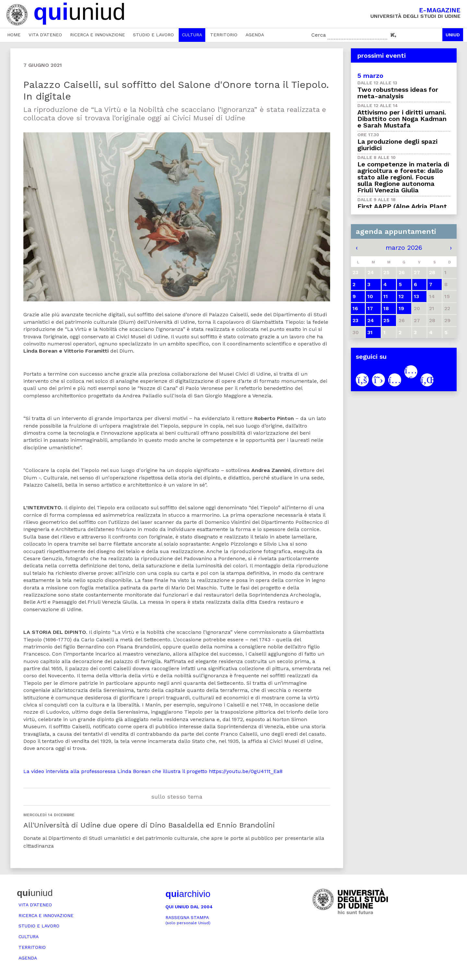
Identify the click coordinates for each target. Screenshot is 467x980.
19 (401, 308)
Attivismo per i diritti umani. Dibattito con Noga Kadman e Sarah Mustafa (402, 119)
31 (370, 332)
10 (370, 296)
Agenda (255, 35)
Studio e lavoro (153, 35)
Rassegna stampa (188, 920)
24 (371, 320)
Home (14, 35)
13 (416, 296)
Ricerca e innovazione (97, 35)
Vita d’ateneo (45, 35)
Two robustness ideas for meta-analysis (398, 93)
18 (386, 308)
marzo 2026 (404, 248)
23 (355, 320)
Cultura (192, 35)
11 (386, 296)
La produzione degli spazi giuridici (397, 145)
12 (401, 296)
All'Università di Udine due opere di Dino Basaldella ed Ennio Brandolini (149, 825)
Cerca (319, 35)
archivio (188, 894)
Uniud (453, 35)
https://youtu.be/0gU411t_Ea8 (246, 771)
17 (370, 308)
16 (355, 308)
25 (386, 320)
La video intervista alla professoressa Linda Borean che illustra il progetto (115, 771)
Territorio (224, 35)
